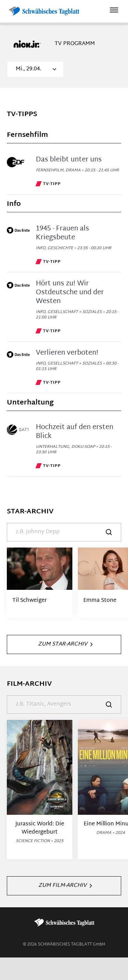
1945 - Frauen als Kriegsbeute (62, 233)
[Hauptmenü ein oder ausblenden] (114, 11)
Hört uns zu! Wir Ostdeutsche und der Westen (70, 293)
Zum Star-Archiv (65, 644)
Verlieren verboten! (67, 353)
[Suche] (64, 532)
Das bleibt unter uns (69, 160)
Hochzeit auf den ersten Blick (75, 432)
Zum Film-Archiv (65, 886)
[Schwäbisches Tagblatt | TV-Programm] (44, 11)
